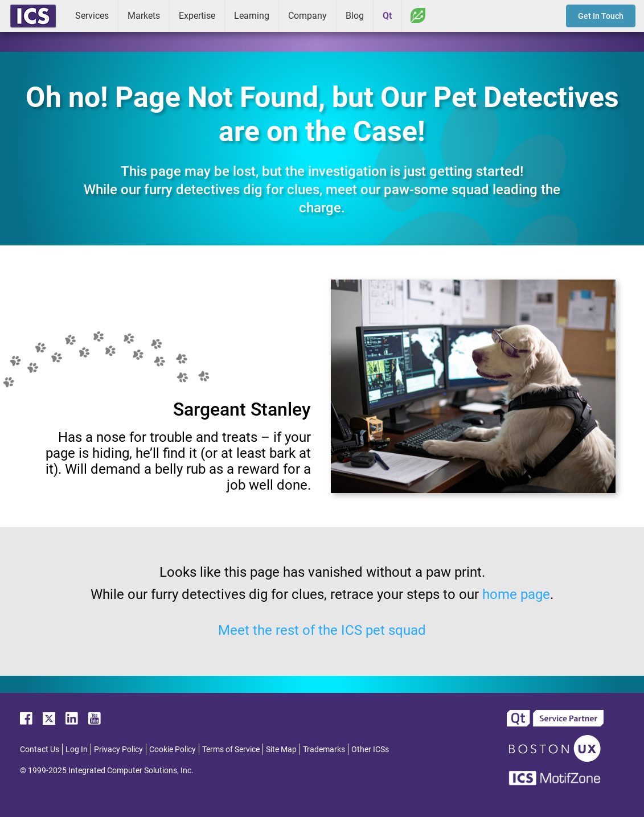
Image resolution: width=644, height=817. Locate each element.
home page (516, 594)
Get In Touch (601, 16)
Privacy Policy (118, 749)
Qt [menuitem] (387, 16)
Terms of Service (231, 749)
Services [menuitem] (92, 16)
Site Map (281, 749)
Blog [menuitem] (355, 16)
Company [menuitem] (307, 16)
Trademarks (324, 749)
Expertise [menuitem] (197, 16)
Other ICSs (370, 749)
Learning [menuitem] (252, 16)
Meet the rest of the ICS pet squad (322, 630)
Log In (77, 749)
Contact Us (40, 749)
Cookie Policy (173, 749)
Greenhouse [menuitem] (418, 15)
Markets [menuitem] (144, 16)
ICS (33, 16)
